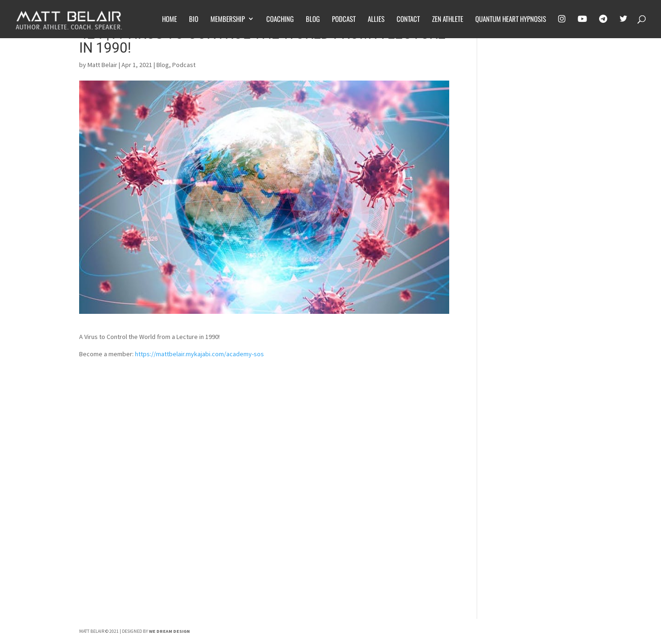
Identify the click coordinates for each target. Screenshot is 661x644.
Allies (376, 20)
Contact (408, 20)
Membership (228, 20)
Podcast (344, 20)
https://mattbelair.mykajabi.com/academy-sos (199, 354)
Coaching (280, 20)
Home (169, 20)
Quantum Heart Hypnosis (511, 20)
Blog (313, 20)
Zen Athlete (448, 20)
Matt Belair (102, 65)
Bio (194, 20)
